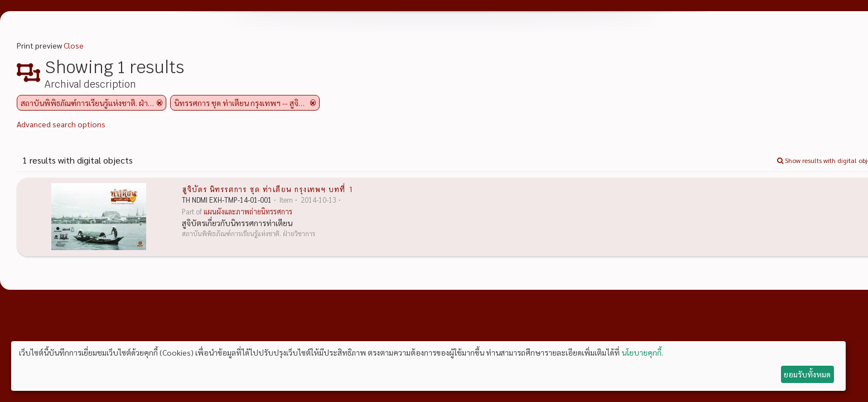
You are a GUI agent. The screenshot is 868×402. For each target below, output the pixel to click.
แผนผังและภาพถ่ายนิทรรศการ (248, 212)
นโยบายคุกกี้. (642, 352)
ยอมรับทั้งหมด (807, 374)
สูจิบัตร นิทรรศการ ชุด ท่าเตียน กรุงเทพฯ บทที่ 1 (267, 189)
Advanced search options (61, 124)
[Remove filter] (160, 103)
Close (74, 45)
